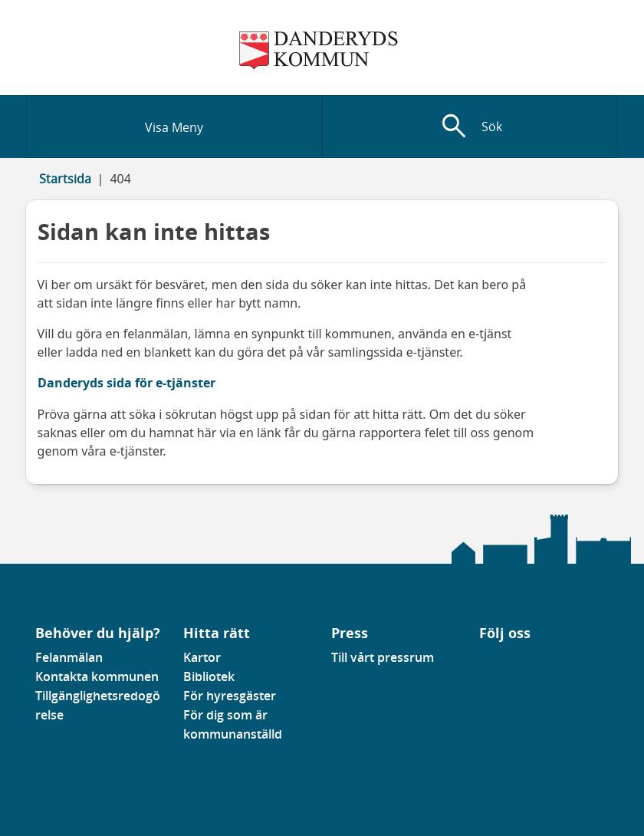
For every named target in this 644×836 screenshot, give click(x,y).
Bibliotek (209, 676)
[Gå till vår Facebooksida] (480, 662)
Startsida (65, 179)
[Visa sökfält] (470, 127)
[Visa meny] (174, 127)
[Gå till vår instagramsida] (501, 662)
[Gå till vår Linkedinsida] (491, 662)
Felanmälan (69, 657)
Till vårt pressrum (383, 657)
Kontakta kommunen (97, 676)
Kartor (202, 657)
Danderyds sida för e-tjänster (127, 383)
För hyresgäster (230, 696)
